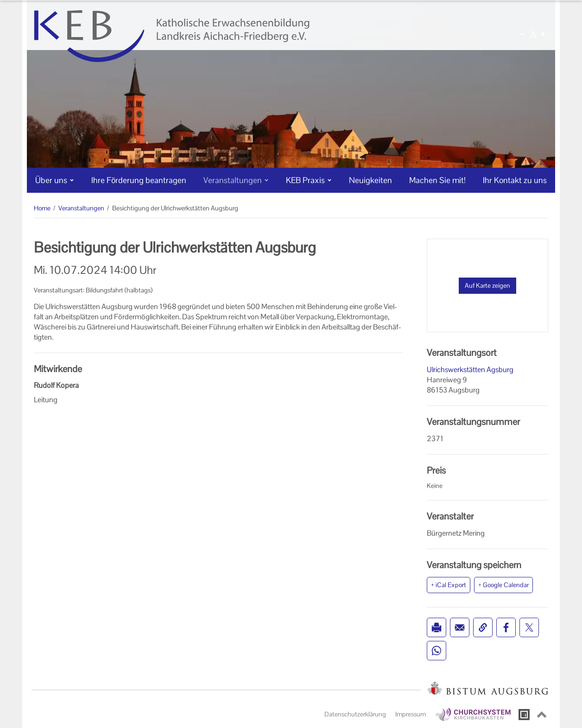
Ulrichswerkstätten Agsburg (470, 370)
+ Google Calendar (503, 585)
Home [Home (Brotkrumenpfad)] (42, 208)
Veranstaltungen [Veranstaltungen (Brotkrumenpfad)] (81, 208)
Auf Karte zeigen (487, 285)
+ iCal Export (449, 585)
